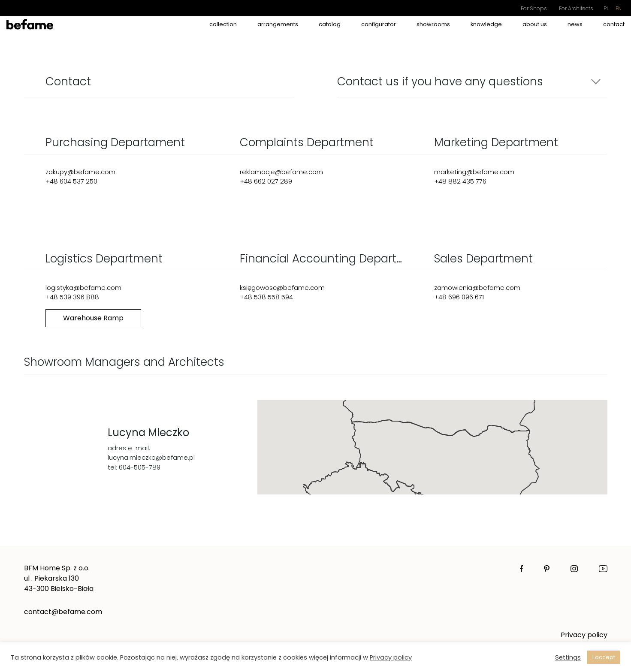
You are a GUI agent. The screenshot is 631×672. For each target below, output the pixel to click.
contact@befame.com (63, 612)
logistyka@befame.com (83, 288)
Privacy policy (584, 635)
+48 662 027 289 (266, 181)
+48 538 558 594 (266, 297)
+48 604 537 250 (71, 181)
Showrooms (433, 24)
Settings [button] (568, 657)
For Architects (576, 8)
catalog (330, 24)
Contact (614, 24)
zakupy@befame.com (80, 172)
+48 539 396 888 (72, 297)
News (575, 24)
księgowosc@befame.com (282, 288)
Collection (223, 24)
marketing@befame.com (474, 172)
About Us (535, 24)
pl (606, 8)
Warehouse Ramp (93, 318)
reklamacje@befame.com (281, 172)
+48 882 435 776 (460, 181)
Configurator (379, 24)
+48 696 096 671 (459, 297)
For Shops (534, 8)
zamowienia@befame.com (477, 288)
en (619, 8)
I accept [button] (604, 657)
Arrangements (278, 24)
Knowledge (486, 24)
